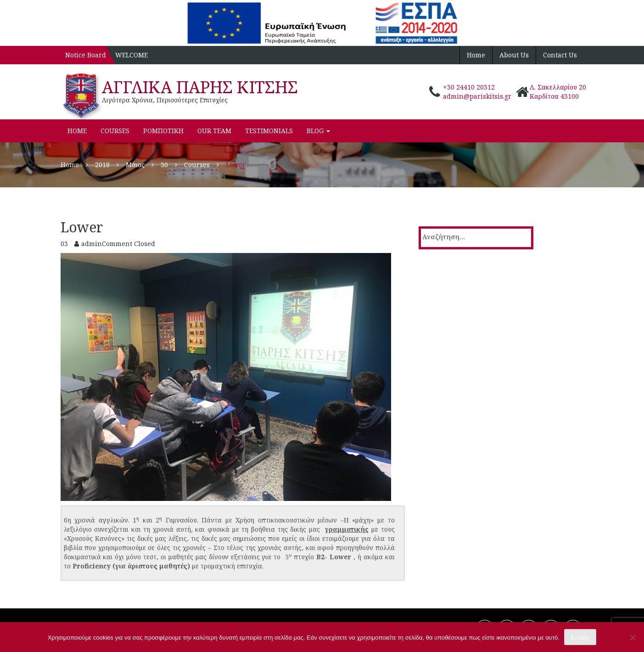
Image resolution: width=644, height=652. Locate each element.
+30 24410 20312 (469, 87)
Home (476, 55)
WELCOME (132, 55)
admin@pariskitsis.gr (477, 96)
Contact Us (560, 55)
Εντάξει (580, 638)
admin (92, 244)
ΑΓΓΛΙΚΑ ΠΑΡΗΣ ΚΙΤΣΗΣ (200, 87)
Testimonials (269, 131)
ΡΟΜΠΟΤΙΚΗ (163, 131)
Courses (115, 131)
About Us (514, 55)
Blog (318, 131)
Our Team (214, 131)
